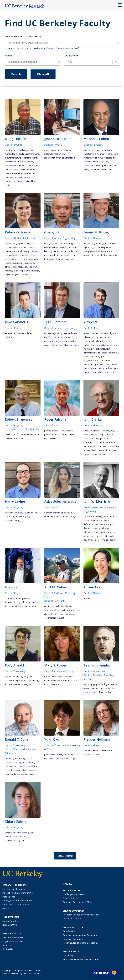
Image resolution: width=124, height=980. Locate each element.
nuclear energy (28, 263)
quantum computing (14, 513)
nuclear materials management (65, 345)
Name (8, 55)
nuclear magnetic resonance (96, 431)
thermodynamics (13, 255)
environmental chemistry (16, 766)
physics (8, 150)
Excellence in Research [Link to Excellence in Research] (14, 889)
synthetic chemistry (14, 677)
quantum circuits (30, 606)
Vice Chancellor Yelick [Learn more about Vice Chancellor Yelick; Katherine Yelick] (13, 937)
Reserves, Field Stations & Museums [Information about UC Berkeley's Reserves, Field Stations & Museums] (81, 943)
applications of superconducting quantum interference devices (98, 438)
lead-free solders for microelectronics (101, 540)
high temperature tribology (27, 271)
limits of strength (101, 520)
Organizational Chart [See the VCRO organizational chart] (13, 941)
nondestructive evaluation (95, 454)
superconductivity (52, 158)
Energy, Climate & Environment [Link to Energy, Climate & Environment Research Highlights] (17, 901)
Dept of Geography (55, 601)
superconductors (91, 357)
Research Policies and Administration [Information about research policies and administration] (81, 915)
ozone (18, 770)
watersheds (56, 684)
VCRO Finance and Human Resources (81, 959)
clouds (13, 774)
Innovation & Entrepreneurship (18, 893)
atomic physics (69, 435)
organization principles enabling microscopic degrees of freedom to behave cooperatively (21, 166)
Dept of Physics (14, 145)
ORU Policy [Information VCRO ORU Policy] (68, 955)
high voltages (90, 247)
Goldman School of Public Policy (22, 429)
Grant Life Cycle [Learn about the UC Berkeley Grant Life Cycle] (71, 898)
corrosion (35, 251)
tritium (24, 247)
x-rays (62, 431)
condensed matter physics (104, 333)
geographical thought (54, 618)
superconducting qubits (16, 602)
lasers (55, 431)
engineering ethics (13, 275)
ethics (25, 275)
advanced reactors (13, 267)
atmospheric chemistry (25, 762)
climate (69, 606)
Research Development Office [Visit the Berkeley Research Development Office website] (78, 902)
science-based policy (101, 692)
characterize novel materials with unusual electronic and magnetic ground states (100, 345)
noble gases (101, 244)
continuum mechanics (54, 606)
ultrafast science (52, 438)
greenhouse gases (21, 758)
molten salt (10, 244)
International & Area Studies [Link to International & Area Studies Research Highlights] (16, 904)
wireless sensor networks (56, 247)
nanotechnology (91, 154)
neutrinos (112, 255)
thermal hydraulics (61, 251)
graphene (99, 364)
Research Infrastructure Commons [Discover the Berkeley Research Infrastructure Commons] (80, 935)
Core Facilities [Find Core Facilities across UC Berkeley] (70, 931)
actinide (8, 684)
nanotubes (88, 364)
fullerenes (88, 337)
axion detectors (104, 446)
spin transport (68, 158)
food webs (68, 677)
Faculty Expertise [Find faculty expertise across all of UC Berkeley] (11, 921)
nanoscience (89, 150)
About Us (7, 945)
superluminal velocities (101, 169)
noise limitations (91, 435)
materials (57, 435)
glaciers (64, 610)
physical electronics (53, 755)
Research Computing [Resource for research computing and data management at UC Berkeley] (73, 939)
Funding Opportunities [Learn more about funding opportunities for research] (74, 894)
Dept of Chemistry (15, 671)
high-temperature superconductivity (21, 158)
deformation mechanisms (95, 524)
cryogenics (113, 244)
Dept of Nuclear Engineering (21, 238)
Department (71, 55)
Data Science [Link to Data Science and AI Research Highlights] (9, 897)
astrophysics (89, 251)
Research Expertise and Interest (24, 36)
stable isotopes (66, 614)
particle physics (104, 247)
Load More (65, 856)
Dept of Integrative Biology (59, 671)
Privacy (6, 973)
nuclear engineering (53, 333)
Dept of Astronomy (94, 671)
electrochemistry (22, 251)
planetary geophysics (93, 684)
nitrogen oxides (29, 770)
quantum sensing (13, 520)
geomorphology (52, 610)
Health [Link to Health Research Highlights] (6, 908)
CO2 (7, 774)
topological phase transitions (26, 154)
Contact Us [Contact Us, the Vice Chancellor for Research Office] (8, 949)
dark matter (89, 244)
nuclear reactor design (22, 259)
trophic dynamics (52, 680)
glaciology (74, 610)
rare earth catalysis (22, 684)
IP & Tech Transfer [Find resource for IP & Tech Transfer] (72, 919)
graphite (20, 244)
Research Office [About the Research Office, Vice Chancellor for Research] (12, 934)
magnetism (59, 154)
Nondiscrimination (33, 973)
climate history (51, 614)
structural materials (92, 517)
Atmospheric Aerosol (27, 774)
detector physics (99, 255)
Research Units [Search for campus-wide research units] (10, 925)
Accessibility (17, 973)
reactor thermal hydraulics (65, 337)
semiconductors (104, 150)
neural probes (105, 368)
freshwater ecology (53, 677)
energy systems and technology (59, 244)
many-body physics (25, 517)
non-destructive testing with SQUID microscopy (98, 528)
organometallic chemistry (27, 680)
